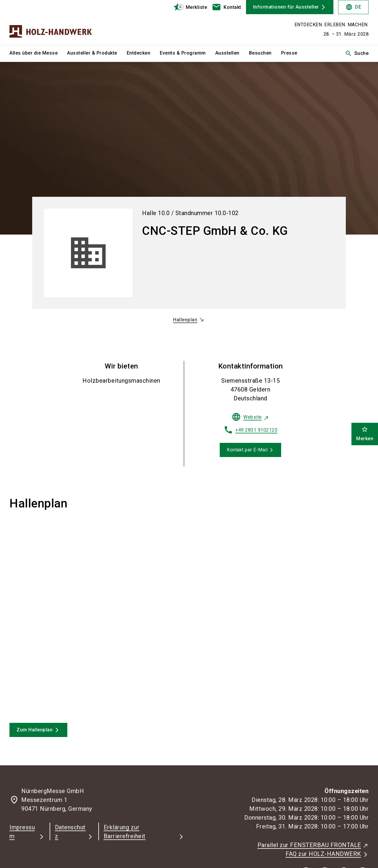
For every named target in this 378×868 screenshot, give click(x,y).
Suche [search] (357, 53)
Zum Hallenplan (35, 730)
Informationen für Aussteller (286, 7)
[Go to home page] (51, 22)
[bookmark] (188, 7)
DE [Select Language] (353, 7)
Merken (365, 434)
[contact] (227, 7)
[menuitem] (38, 53)
